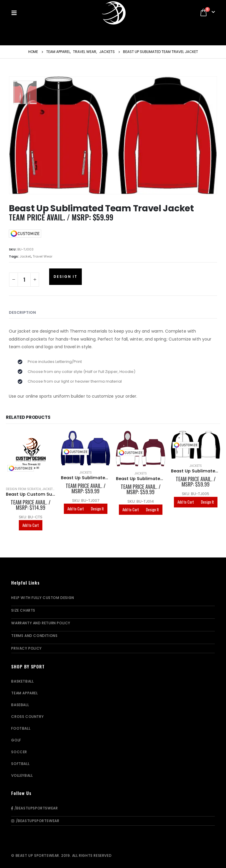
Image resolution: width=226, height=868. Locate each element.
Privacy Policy (26, 648)
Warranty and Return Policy (41, 623)
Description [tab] (22, 312)
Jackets (86, 473)
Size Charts (23, 610)
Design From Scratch (23, 489)
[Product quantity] (24, 280)
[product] (30, 456)
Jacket (25, 256)
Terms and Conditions (34, 636)
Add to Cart (31, 525)
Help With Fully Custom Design (43, 598)
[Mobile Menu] (16, 13)
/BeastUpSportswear (34, 808)
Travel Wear (43, 256)
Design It (65, 277)
